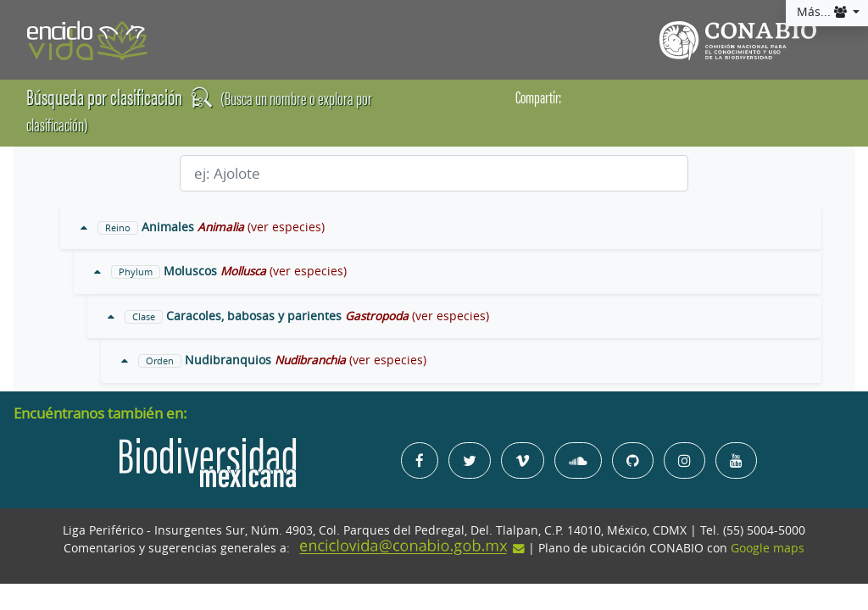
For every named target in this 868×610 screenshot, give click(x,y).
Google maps (768, 548)
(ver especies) (286, 227)
